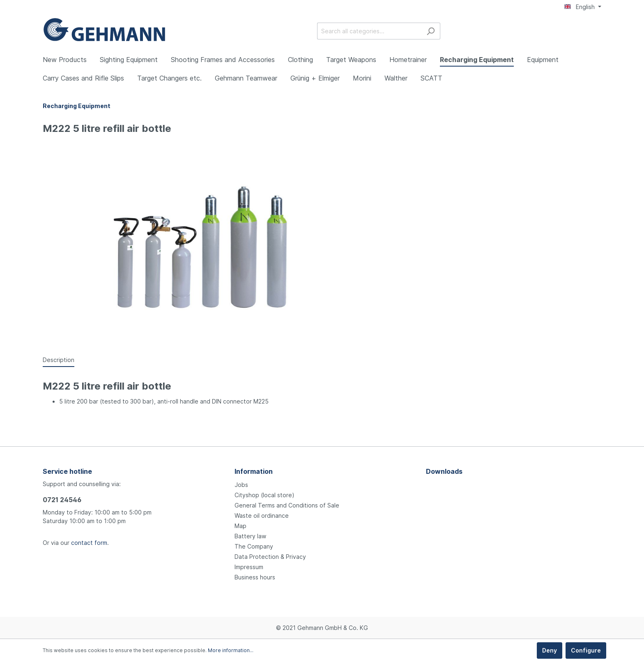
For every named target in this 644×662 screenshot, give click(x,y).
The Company (254, 546)
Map (240, 526)
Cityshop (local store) (264, 495)
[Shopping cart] (596, 32)
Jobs (241, 485)
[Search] (431, 31)
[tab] (59, 360)
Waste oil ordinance (262, 516)
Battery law (250, 536)
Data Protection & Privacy (270, 557)
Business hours (255, 577)
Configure (586, 650)
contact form (89, 543)
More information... (231, 650)
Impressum (249, 567)
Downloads (444, 471)
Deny (550, 650)
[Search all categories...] (369, 31)
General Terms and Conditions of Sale (287, 505)
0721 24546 (62, 500)
